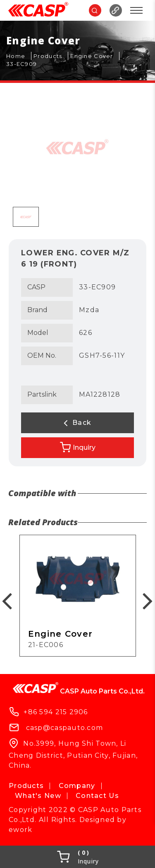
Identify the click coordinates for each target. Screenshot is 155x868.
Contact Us (97, 796)
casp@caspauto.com (65, 728)
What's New (38, 796)
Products (26, 786)
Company (77, 786)
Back (78, 423)
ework (20, 830)
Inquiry (78, 447)
